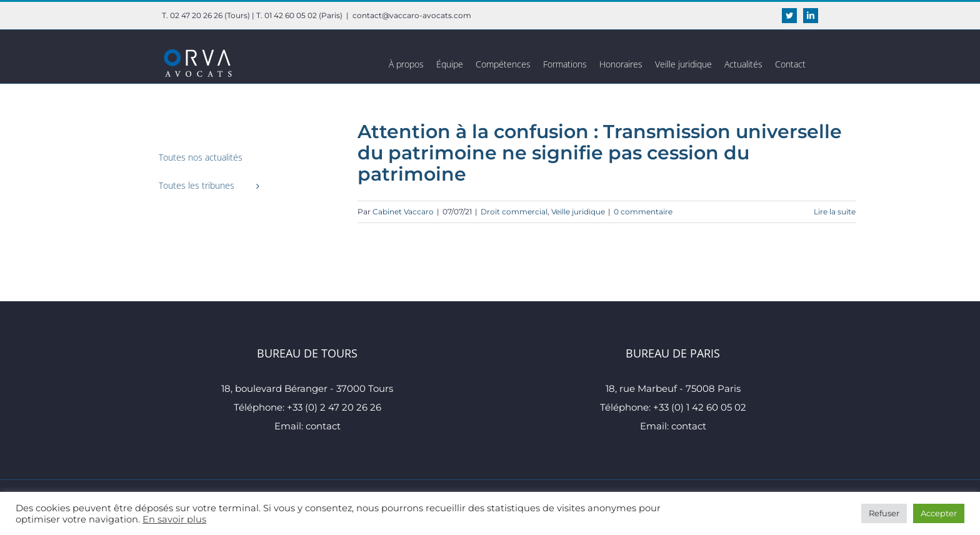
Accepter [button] (939, 513)
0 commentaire (643, 212)
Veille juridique (578, 212)
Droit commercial (514, 212)
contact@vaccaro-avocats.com (412, 15)
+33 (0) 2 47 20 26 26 (334, 407)
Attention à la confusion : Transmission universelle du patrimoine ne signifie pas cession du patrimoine (600, 153)
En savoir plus (174, 519)
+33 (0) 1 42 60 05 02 (700, 407)
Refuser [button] (884, 513)
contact (323, 426)
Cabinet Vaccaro (403, 212)
